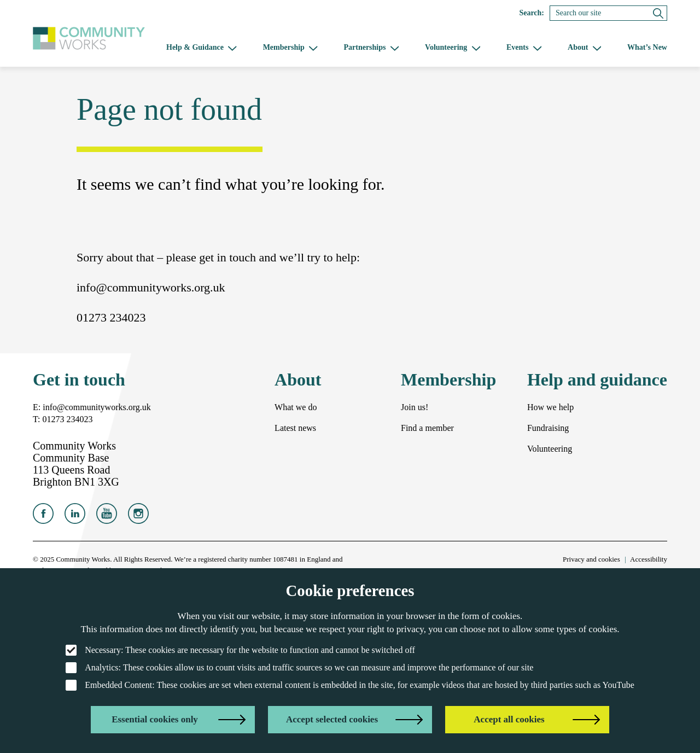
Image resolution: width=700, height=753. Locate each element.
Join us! (415, 407)
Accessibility (649, 559)
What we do (296, 407)
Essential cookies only (155, 719)
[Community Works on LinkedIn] (75, 516)
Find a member (427, 428)
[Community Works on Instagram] (138, 516)
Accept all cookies (509, 719)
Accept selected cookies (332, 719)
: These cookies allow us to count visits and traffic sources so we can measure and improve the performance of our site (299, 668)
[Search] (608, 13)
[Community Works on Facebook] (43, 516)
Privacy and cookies (591, 559)
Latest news (295, 428)
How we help (550, 407)
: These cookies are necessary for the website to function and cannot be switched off (240, 650)
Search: (532, 13)
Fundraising (548, 428)
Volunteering (550, 449)
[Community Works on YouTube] (107, 516)
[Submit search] (658, 13)
